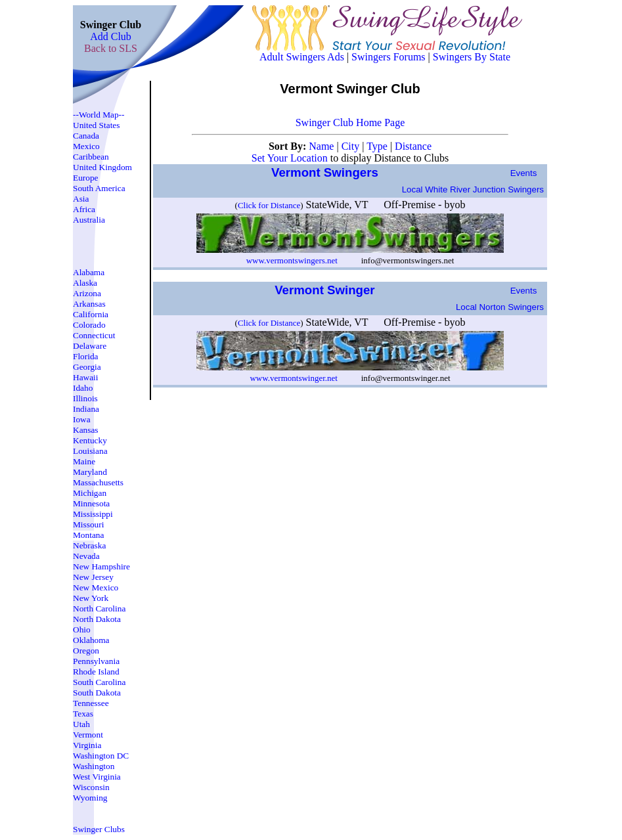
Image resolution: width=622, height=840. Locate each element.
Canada (86, 136)
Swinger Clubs (99, 829)
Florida (86, 356)
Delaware (90, 346)
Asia (81, 199)
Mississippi (93, 514)
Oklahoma (91, 640)
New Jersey (93, 577)
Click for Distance (269, 205)
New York (91, 598)
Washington (94, 766)
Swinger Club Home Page (350, 122)
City (352, 146)
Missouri (88, 524)
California (91, 314)
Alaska (85, 283)
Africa (84, 209)
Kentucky (90, 440)
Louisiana (90, 451)
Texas (83, 714)
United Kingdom (102, 167)
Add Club (111, 36)
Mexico (86, 146)
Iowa (82, 419)
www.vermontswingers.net (292, 260)
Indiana (86, 409)
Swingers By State (472, 57)
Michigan (90, 493)
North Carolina (99, 608)
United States (96, 125)
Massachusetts (98, 482)
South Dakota (97, 693)
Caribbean (91, 157)
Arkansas (89, 304)
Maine (84, 461)
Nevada (86, 556)
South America (99, 188)
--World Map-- (99, 115)
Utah (81, 724)
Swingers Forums (388, 57)
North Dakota (97, 619)
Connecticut (94, 335)
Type (378, 146)
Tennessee (91, 703)
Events (524, 173)
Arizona (87, 293)
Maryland (90, 472)
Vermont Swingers (326, 172)
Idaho (83, 388)
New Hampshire (101, 566)
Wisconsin (91, 787)
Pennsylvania (96, 661)
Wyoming (90, 798)
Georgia (87, 367)
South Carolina (99, 682)
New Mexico (96, 587)
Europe (86, 178)
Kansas (86, 430)
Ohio (82, 630)
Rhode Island (96, 672)
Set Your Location (290, 158)
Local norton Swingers (500, 307)
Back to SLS (111, 48)
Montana (88, 535)
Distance (413, 146)
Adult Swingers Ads (302, 57)
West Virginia (97, 777)
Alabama (89, 272)
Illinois (85, 398)
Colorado (89, 325)
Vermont (88, 735)
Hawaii (86, 377)
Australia (89, 220)
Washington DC (101, 756)
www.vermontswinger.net (293, 378)
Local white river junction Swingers (473, 189)
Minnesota (91, 503)
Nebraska (89, 545)
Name (322, 146)
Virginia (87, 745)
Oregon (86, 651)
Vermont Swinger (326, 290)
